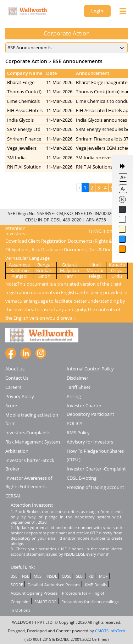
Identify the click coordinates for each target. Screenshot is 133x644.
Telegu (95, 276)
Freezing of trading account (95, 487)
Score (11, 406)
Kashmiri (20, 270)
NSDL (52, 576)
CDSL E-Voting (82, 478)
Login (97, 11)
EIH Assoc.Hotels (25, 110)
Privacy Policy (20, 396)
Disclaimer (77, 378)
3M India (16, 158)
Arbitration (17, 451)
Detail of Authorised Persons (54, 585)
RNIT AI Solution (24, 167)
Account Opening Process (34, 593)
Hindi (95, 265)
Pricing (74, 396)
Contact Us (17, 378)
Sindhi (45, 276)
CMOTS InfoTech (110, 631)
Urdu (117, 276)
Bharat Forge (21, 82)
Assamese (19, 265)
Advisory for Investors (90, 442)
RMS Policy (78, 433)
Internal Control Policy (90, 369)
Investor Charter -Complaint (96, 469)
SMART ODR (46, 602)
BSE (14, 576)
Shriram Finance (24, 139)
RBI (91, 576)
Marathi (95, 270)
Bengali (45, 265)
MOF (103, 576)
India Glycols (20, 120)
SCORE (17, 585)
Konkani (45, 270)
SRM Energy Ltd (24, 129)
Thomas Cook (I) (24, 92)
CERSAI (13, 496)
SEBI (80, 576)
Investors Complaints (28, 433)
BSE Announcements (77, 61)
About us (15, 369)
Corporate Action (26, 61)
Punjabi (19, 276)
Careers (13, 387)
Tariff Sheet (79, 387)
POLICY (74, 423)
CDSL (66, 576)
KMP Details (96, 585)
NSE (26, 576)
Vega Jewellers (22, 148)
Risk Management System (33, 442)
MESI (38, 576)
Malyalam (70, 270)
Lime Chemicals (23, 101)
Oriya (117, 270)
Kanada (117, 265)
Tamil (70, 276)
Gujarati (70, 265)
